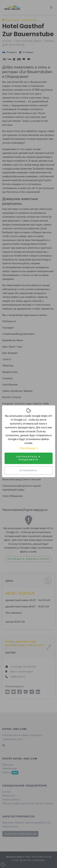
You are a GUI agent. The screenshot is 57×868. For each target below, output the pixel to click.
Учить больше (28, 448)
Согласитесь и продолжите (28, 458)
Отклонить (28, 470)
